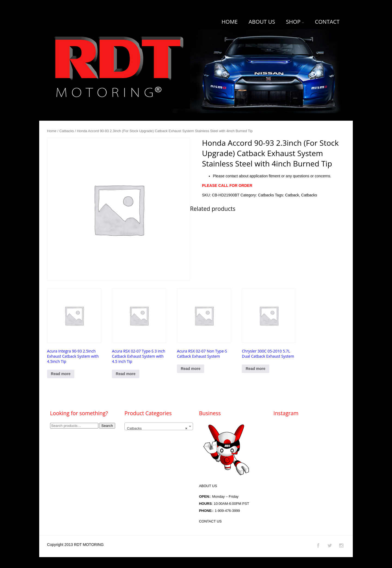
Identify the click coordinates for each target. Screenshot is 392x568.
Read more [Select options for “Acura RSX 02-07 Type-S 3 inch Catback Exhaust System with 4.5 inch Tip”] (125, 374)
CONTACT (327, 22)
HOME (230, 22)
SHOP (295, 22)
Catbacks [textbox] (157, 429)
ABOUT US (262, 22)
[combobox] (159, 426)
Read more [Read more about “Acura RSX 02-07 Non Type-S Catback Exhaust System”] (191, 369)
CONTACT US (210, 521)
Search (107, 426)
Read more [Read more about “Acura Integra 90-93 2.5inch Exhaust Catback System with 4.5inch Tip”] (61, 374)
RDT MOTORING (89, 545)
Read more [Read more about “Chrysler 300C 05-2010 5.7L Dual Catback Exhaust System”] (255, 369)
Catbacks (67, 131)
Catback (292, 195)
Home (52, 131)
